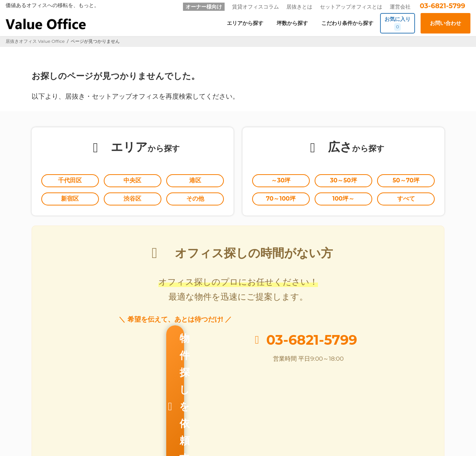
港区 (195, 181)
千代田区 (70, 181)
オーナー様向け (204, 7)
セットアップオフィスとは (351, 7)
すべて (406, 201)
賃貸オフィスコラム (255, 7)
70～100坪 (281, 201)
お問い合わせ (250, 420)
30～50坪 (344, 181)
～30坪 (281, 181)
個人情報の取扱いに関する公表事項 (364, 420)
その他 (195, 201)
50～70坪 (406, 181)
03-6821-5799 (443, 6)
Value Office (26, 420)
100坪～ (344, 201)
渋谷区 (132, 201)
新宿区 (70, 201)
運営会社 (400, 7)
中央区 (132, 181)
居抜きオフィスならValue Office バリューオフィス (248, 441)
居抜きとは (299, 7)
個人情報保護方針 (296, 420)
